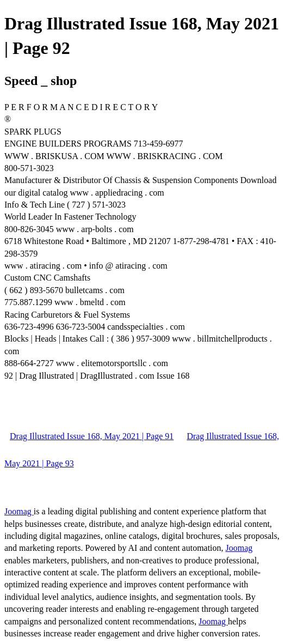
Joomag (19, 511)
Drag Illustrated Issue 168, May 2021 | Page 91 (92, 436)
